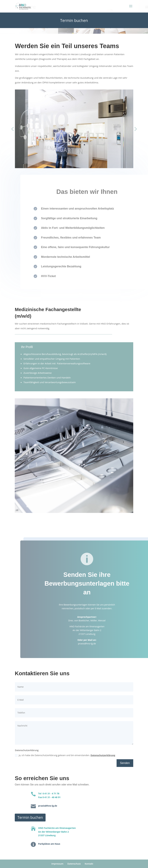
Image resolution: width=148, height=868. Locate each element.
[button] (12, 129)
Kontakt (89, 864)
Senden (125, 763)
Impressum (57, 864)
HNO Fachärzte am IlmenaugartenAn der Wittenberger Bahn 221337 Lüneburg (57, 832)
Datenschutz (74, 864)
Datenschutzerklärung (103, 755)
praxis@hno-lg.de (94, 644)
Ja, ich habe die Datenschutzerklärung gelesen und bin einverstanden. (65, 755)
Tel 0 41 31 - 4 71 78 (49, 793)
